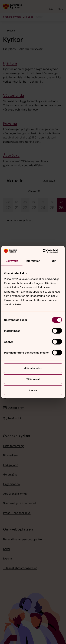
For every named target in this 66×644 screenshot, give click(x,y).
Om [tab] (54, 261)
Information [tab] (33, 261)
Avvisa (33, 390)
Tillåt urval (33, 379)
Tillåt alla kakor (33, 368)
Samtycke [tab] (12, 261)
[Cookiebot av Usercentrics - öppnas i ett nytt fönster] (47, 251)
